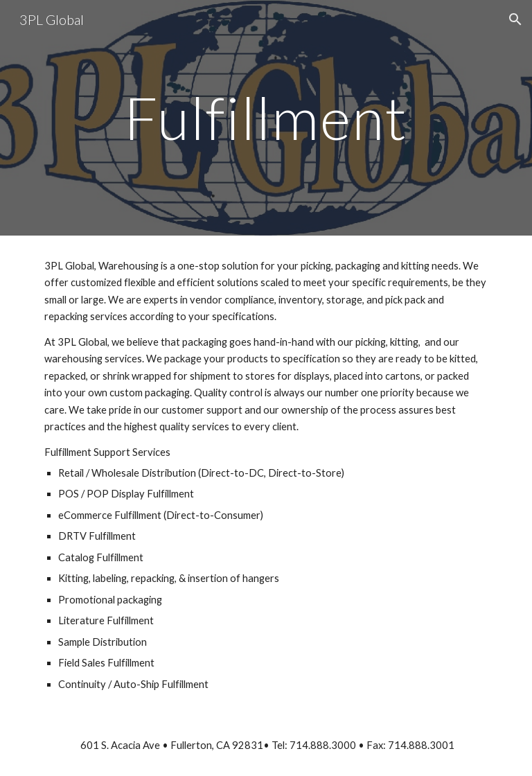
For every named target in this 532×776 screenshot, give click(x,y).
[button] (515, 19)
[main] (266, 117)
